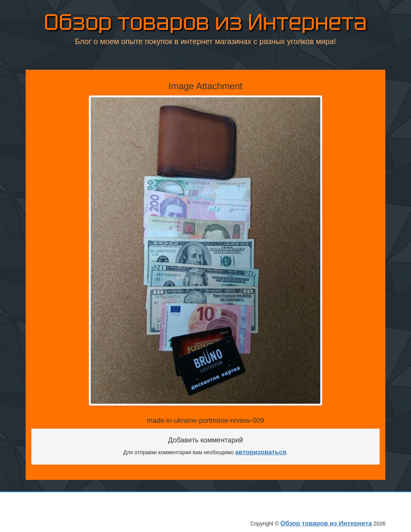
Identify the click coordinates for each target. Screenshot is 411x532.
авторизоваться (261, 452)
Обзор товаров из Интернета (205, 23)
